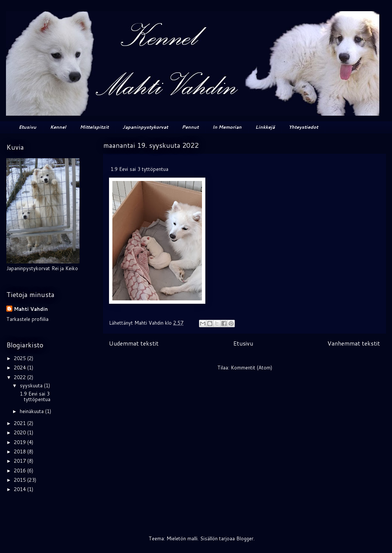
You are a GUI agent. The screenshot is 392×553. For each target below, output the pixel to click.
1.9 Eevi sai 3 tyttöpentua (34, 397)
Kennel (58, 127)
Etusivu (27, 127)
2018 (21, 452)
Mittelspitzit (94, 127)
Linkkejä (265, 127)
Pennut (190, 127)
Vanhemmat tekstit (354, 343)
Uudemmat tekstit (134, 343)
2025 (21, 358)
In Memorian (227, 127)
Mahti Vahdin (31, 309)
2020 (21, 432)
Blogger (245, 538)
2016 (21, 471)
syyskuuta (32, 385)
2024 (21, 368)
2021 (21, 423)
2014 (21, 489)
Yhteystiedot (303, 127)
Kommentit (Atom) (251, 368)
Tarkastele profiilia (27, 319)
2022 (21, 377)
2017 (21, 461)
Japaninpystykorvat (145, 127)
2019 (21, 442)
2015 (21, 480)
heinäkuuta (32, 411)
